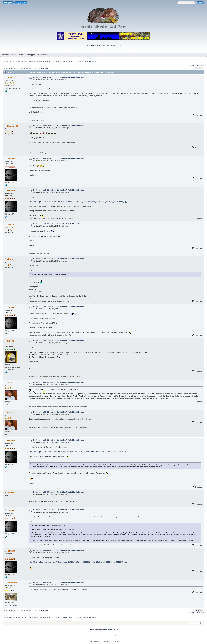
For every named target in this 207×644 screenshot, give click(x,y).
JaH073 (53, 61)
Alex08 (10, 259)
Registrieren (21, 3)
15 (31, 68)
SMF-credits (95, 636)
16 (33, 68)
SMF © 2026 (103, 636)
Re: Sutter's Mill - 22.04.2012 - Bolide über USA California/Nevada (59, 77)
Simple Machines (113, 636)
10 (21, 68)
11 (23, 68)
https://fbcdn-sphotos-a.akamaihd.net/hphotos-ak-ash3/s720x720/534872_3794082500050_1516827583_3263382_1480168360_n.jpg (78, 202)
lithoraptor (12, 583)
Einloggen (8, 3)
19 (39, 68)
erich (9, 383)
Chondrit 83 (12, 126)
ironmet (11, 78)
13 (27, 68)
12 (25, 68)
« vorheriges (192, 65)
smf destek (107, 638)
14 (29, 68)
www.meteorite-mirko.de (37, 120)
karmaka (11, 159)
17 (35, 68)
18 (37, 68)
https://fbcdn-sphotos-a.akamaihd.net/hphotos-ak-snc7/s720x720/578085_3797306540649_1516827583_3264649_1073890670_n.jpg (78, 452)
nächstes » (201, 65)
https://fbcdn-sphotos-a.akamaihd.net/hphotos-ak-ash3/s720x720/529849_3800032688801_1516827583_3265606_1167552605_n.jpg (78, 562)
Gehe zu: (186, 623)
